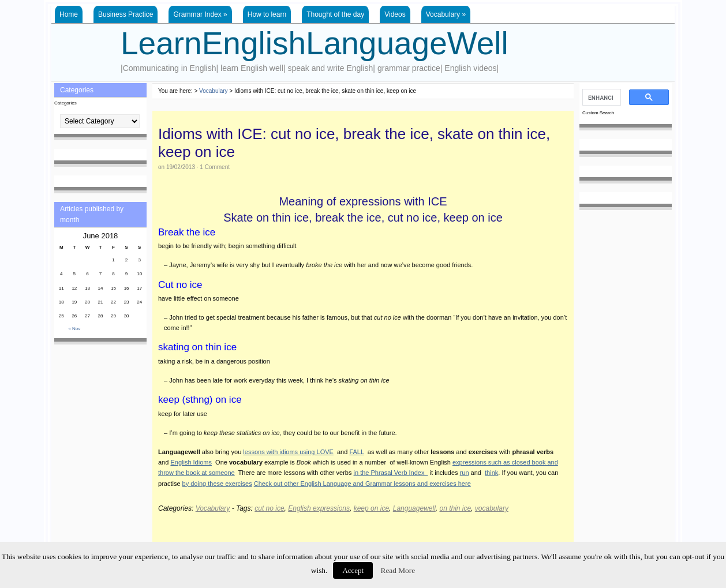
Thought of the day (335, 14)
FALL (356, 452)
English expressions (319, 508)
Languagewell (414, 508)
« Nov (74, 329)
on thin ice (455, 508)
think (491, 473)
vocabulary (492, 508)
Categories (66, 103)
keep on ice (371, 508)
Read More (398, 570)
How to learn (267, 14)
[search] (600, 98)
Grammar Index (200, 14)
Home (69, 14)
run (465, 473)
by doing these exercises (217, 484)
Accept (353, 570)
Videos (395, 14)
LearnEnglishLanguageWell (315, 43)
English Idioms (191, 462)
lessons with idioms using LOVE (288, 452)
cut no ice (269, 508)
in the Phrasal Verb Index (391, 473)
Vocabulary (446, 14)
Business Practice (126, 14)
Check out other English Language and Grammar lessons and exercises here (362, 484)
